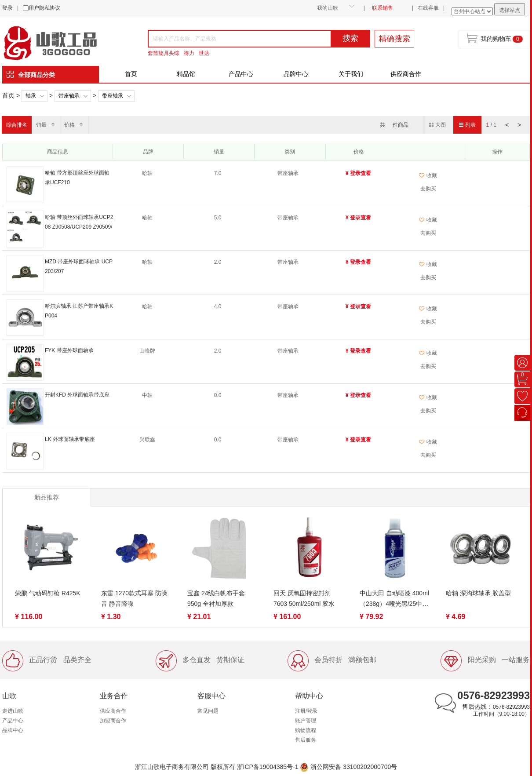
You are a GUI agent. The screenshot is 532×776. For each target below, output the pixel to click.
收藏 (428, 175)
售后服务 (306, 740)
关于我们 (351, 74)
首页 (131, 74)
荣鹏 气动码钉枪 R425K (48, 593)
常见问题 (208, 711)
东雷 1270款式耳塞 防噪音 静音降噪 (134, 598)
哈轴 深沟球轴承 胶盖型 (478, 593)
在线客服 (428, 8)
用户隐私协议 (44, 8)
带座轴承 (69, 96)
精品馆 (186, 74)
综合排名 (17, 125)
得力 (189, 53)
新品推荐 (47, 497)
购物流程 (306, 730)
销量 (41, 125)
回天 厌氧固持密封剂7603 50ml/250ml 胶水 (304, 598)
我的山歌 (328, 8)
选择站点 (510, 10)
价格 (69, 125)
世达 (204, 53)
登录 (7, 8)
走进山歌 (13, 711)
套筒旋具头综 (164, 53)
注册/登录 (306, 711)
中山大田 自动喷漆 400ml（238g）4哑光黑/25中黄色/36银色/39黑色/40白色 (394, 599)
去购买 (428, 189)
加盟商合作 (113, 721)
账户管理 (306, 721)
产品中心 (241, 74)
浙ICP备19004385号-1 (268, 767)
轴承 (31, 96)
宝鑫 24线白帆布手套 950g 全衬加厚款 (216, 598)
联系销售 (383, 8)
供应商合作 (406, 74)
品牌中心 (296, 74)
